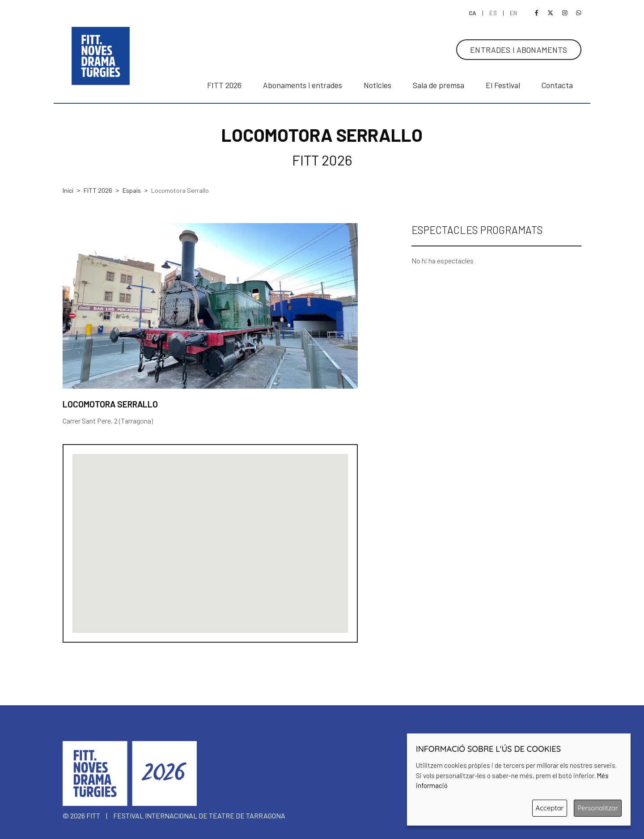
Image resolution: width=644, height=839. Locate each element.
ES (494, 13)
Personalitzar (598, 808)
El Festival (503, 85)
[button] (210, 538)
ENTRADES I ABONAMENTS (519, 50)
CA (473, 13)
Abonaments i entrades (303, 85)
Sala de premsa (439, 85)
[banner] (101, 47)
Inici (68, 190)
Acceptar (550, 808)
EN (513, 13)
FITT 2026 (98, 190)
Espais (132, 190)
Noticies (377, 85)
